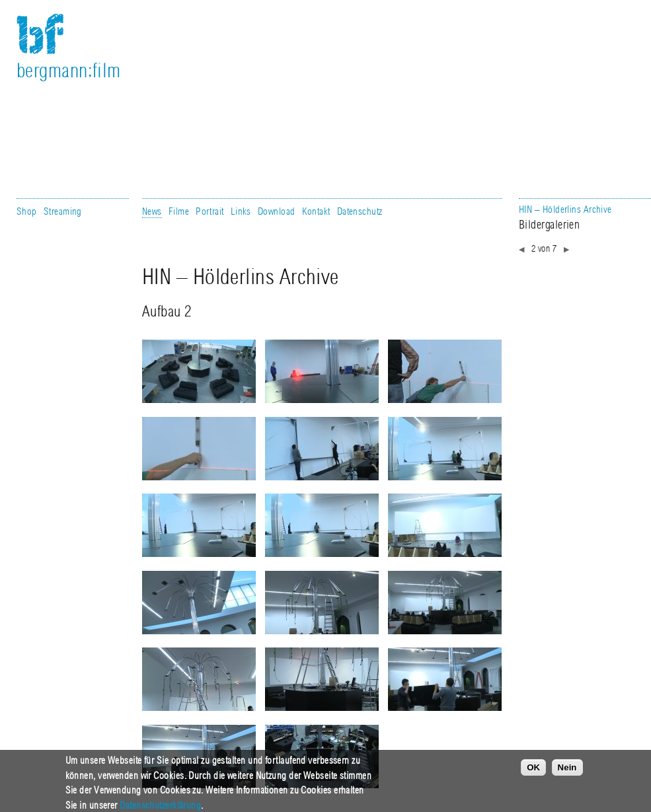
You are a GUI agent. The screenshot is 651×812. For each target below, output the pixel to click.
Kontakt (316, 211)
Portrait (210, 211)
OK (533, 774)
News (152, 211)
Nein (567, 774)
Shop (27, 211)
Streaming (63, 211)
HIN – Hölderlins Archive (565, 210)
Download (277, 211)
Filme (179, 211)
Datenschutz (360, 211)
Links (241, 211)
